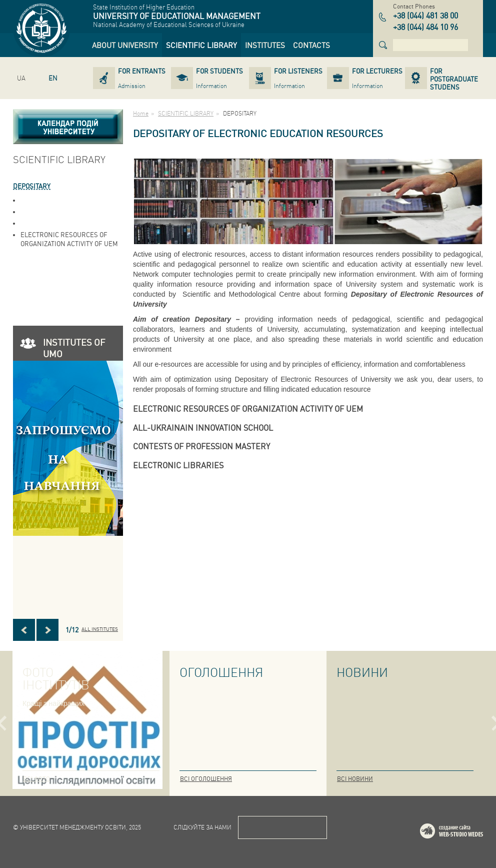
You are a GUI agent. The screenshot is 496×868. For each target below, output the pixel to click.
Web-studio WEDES (464, 833)
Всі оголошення (206, 779)
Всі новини (355, 779)
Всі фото (36, 779)
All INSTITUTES (100, 629)
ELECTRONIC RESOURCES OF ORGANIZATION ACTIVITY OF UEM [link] (69, 239)
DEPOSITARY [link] (32, 186)
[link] (125, 45)
